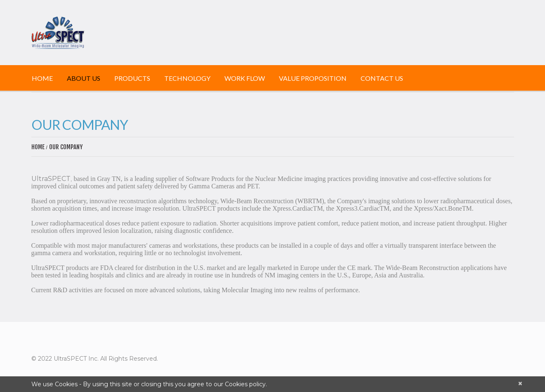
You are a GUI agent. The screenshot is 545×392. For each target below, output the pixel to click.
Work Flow (245, 78)
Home (42, 78)
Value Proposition (313, 78)
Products (132, 78)
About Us (84, 78)
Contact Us (382, 78)
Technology (187, 78)
